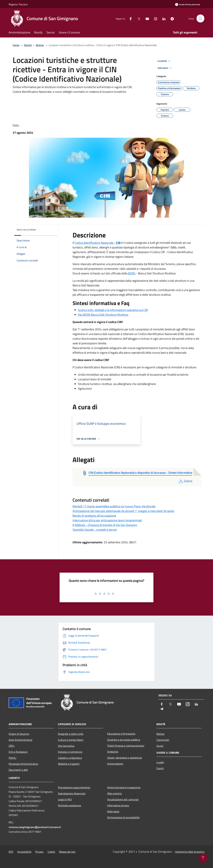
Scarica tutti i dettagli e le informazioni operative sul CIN (113, 310)
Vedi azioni (165, 68)
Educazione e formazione (121, 734)
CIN (118, 243)
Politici (12, 758)
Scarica (185, 481)
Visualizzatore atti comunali (123, 799)
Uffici (12, 746)
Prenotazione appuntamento (74, 787)
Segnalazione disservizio (72, 793)
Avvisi (160, 746)
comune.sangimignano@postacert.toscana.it (35, 827)
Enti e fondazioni (18, 752)
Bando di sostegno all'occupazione (94, 516)
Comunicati (163, 740)
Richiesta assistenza (69, 805)
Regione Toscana (18, 4)
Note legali (113, 811)
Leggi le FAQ (65, 799)
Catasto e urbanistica (70, 758)
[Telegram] (171, 18)
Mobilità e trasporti (69, 764)
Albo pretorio (114, 793)
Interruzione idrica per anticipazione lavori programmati (107, 520)
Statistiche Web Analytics (189, 852)
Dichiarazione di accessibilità (123, 817)
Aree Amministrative (20, 740)
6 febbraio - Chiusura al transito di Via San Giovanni (105, 525)
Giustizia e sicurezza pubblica (124, 740)
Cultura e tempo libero (71, 740)
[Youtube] (146, 18)
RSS (11, 852)
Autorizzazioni (115, 764)
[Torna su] (203, 858)
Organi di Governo (19, 734)
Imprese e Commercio (70, 752)
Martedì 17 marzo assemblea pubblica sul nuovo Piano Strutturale (114, 506)
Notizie (40, 45)
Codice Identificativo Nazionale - (95, 243)
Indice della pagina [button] (26, 230)
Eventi (160, 768)
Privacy (39, 852)
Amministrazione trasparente (124, 787)
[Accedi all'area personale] (188, 4)
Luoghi (160, 762)
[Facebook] (129, 18)
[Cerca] (200, 18)
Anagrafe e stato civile (71, 734)
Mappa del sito (67, 852)
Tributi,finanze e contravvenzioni (126, 746)
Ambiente (113, 752)
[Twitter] (137, 18)
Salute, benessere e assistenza (124, 758)
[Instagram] (154, 18)
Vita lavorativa (66, 746)
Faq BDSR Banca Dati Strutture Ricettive (103, 315)
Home (16, 45)
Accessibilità (24, 852)
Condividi (164, 61)
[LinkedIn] (162, 18)
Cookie (51, 852)
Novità (28, 45)
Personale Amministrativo (23, 764)
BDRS (132, 273)
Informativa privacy (118, 805)
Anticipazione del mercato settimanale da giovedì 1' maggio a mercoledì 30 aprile (123, 511)
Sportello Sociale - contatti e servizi (95, 530)
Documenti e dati (18, 770)
